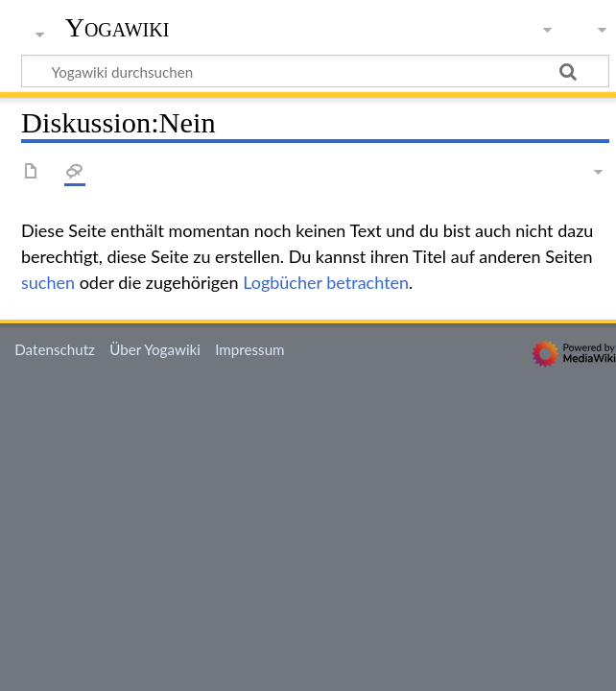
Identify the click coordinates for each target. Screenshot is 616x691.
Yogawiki (118, 28)
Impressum (250, 349)
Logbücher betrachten (326, 282)
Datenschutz (55, 349)
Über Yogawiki (155, 349)
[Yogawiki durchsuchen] (315, 71)
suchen (48, 282)
